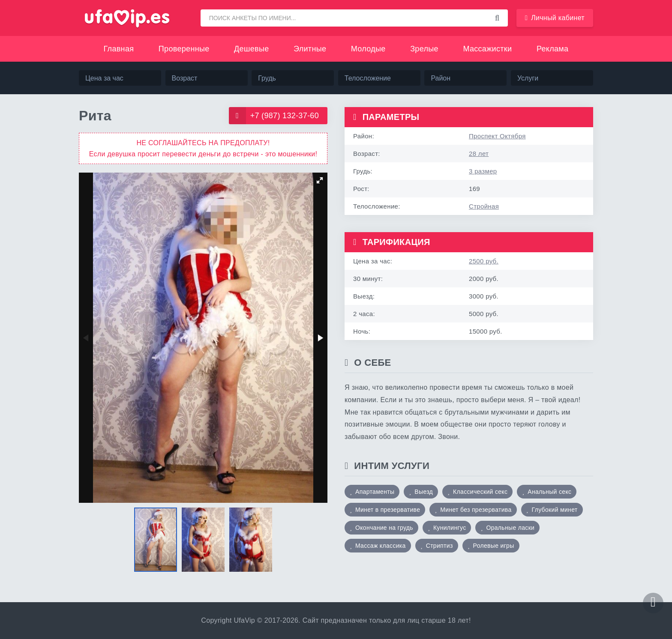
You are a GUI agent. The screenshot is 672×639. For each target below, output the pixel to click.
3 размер (483, 171)
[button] (320, 180)
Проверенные (184, 49)
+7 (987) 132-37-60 (274, 116)
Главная (119, 49)
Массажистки (487, 49)
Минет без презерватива (476, 510)
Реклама (552, 49)
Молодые (368, 49)
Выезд (424, 492)
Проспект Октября (497, 136)
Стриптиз (439, 546)
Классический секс (480, 492)
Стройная (484, 206)
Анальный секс (549, 492)
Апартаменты (375, 492)
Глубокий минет (555, 510)
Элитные (310, 49)
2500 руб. (484, 261)
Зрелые (424, 49)
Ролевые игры (494, 546)
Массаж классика (381, 546)
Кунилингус (450, 528)
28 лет (479, 154)
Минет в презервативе (388, 510)
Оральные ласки (510, 528)
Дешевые (251, 49)
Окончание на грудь (384, 528)
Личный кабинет (555, 18)
